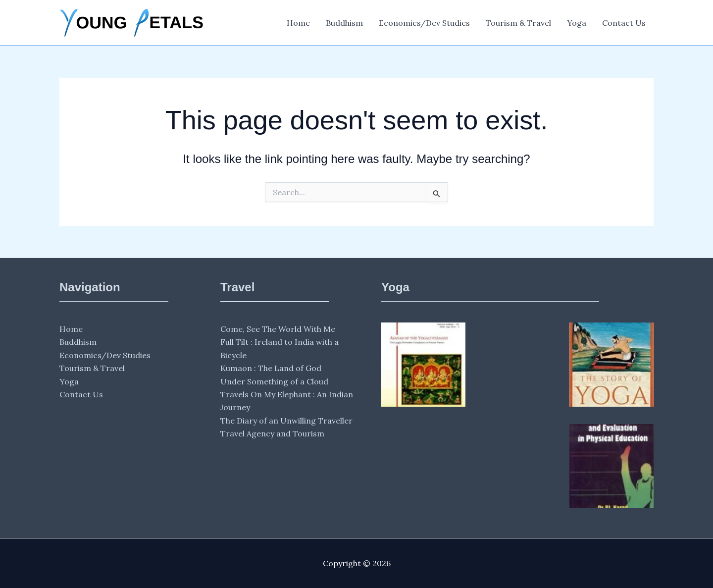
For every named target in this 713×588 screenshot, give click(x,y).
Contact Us (624, 23)
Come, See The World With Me (278, 329)
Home (298, 23)
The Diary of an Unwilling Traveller (286, 421)
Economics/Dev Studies (424, 23)
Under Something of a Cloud (274, 381)
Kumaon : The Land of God (271, 368)
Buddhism (344, 23)
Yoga (577, 23)
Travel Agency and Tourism (272, 433)
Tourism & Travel (518, 23)
